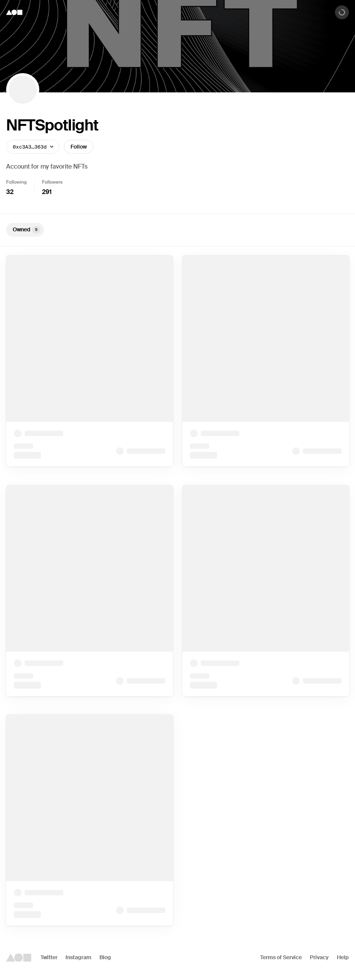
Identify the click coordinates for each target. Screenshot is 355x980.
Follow (79, 147)
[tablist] (177, 230)
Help (343, 957)
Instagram (78, 957)
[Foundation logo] (14, 12)
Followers (52, 182)
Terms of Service (281, 957)
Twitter (49, 957)
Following (16, 182)
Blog (105, 957)
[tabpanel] (177, 590)
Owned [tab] (27, 230)
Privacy (319, 957)
